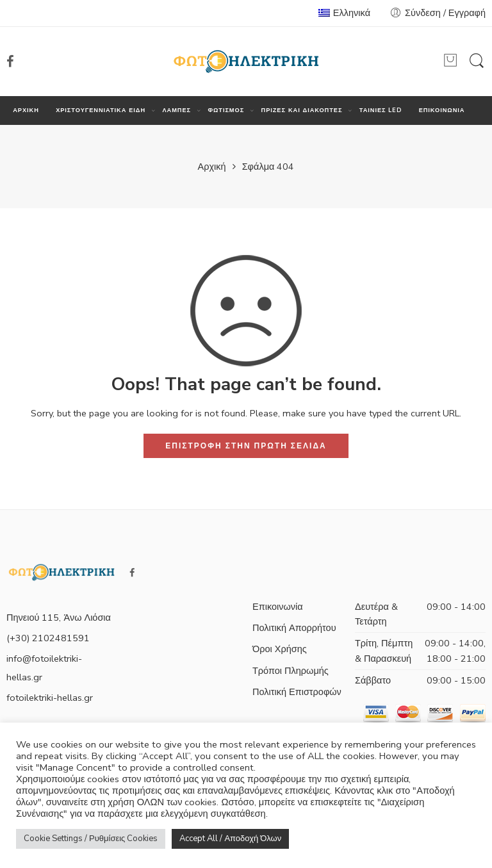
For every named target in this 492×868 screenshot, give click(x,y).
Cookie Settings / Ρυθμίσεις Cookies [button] (91, 839)
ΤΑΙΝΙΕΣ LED (381, 110)
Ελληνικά (344, 13)
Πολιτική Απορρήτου (294, 628)
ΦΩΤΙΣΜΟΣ (226, 111)
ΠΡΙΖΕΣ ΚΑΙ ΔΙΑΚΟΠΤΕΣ (302, 111)
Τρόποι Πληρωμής (291, 671)
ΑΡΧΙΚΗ (26, 110)
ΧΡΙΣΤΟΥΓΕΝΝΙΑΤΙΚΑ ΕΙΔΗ (101, 111)
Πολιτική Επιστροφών (297, 692)
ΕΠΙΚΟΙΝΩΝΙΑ (442, 110)
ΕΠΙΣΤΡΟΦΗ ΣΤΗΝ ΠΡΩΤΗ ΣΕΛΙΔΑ (246, 446)
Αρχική (212, 167)
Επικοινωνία (278, 607)
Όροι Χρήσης (280, 649)
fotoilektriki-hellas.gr (50, 698)
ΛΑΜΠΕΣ (176, 111)
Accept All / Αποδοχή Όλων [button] (230, 839)
